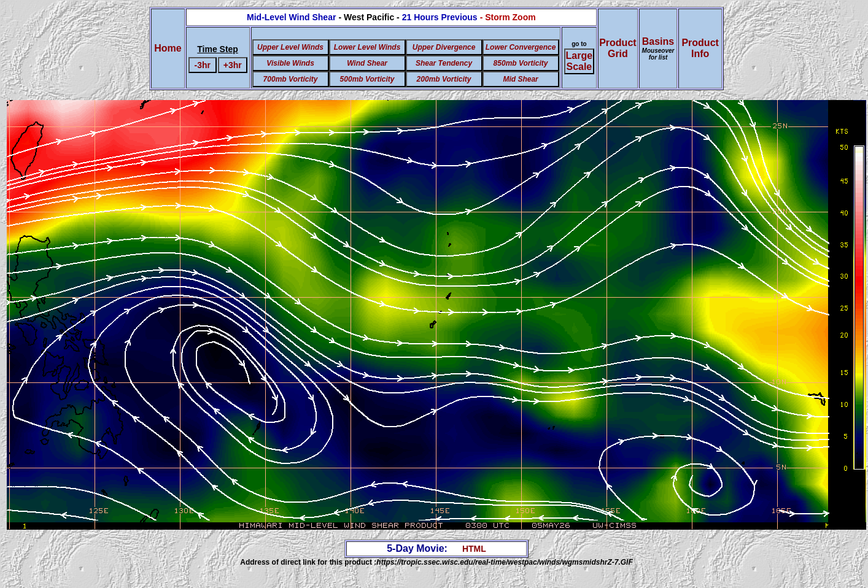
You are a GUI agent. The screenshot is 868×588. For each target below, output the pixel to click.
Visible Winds (290, 63)
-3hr (202, 65)
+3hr (233, 65)
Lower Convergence (521, 47)
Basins (658, 48)
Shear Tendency (444, 63)
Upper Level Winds (290, 47)
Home (168, 48)
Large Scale (579, 61)
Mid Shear (520, 79)
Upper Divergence (444, 47)
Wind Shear (367, 63)
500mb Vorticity (367, 79)
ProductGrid (618, 48)
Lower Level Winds (367, 47)
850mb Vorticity (521, 63)
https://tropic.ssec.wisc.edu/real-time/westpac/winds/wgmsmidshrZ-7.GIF (504, 562)
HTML (474, 549)
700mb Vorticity (291, 79)
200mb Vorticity (444, 79)
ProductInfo (700, 48)
